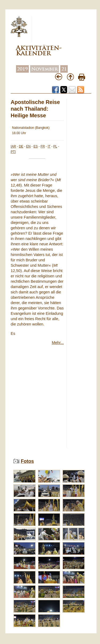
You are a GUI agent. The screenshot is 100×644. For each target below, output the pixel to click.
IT (49, 146)
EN (28, 146)
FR (43, 146)
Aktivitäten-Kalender (39, 50)
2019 (22, 69)
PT (13, 152)
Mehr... (58, 343)
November (45, 69)
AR (14, 146)
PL (55, 146)
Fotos (27, 461)
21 (64, 69)
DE (21, 146)
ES (35, 146)
